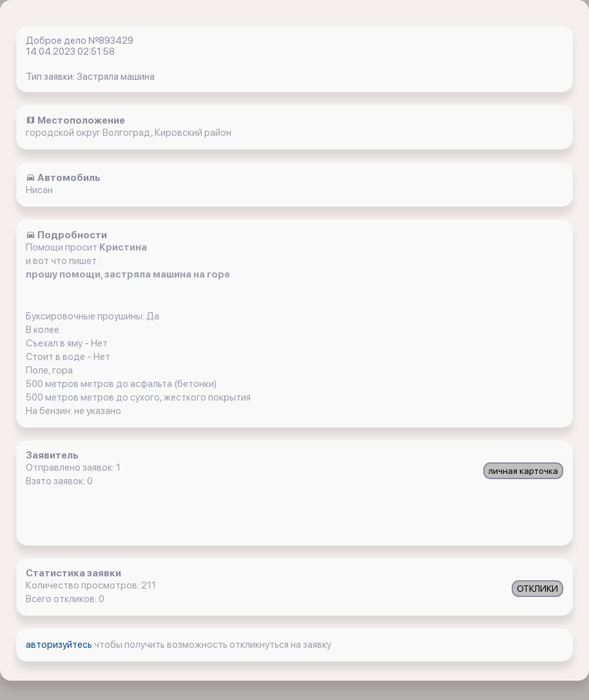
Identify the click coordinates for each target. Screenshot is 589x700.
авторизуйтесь (60, 645)
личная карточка (523, 471)
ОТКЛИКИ (537, 589)
